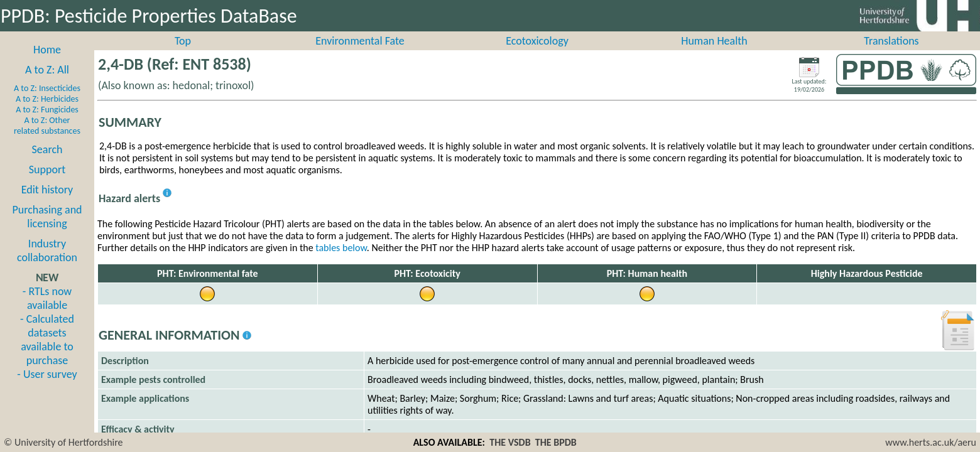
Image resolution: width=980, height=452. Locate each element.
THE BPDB (556, 442)
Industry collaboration (47, 264)
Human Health (714, 55)
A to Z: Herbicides (47, 113)
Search (47, 163)
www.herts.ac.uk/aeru (931, 442)
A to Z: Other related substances (47, 139)
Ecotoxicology (537, 55)
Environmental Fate (360, 55)
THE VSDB (510, 442)
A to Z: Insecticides (47, 102)
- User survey (47, 388)
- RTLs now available (47, 312)
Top (183, 55)
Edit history (47, 203)
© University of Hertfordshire (63, 442)
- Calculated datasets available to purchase (47, 353)
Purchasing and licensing (47, 230)
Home (47, 63)
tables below (341, 261)
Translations (891, 55)
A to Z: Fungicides (47, 123)
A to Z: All (47, 83)
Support (47, 183)
